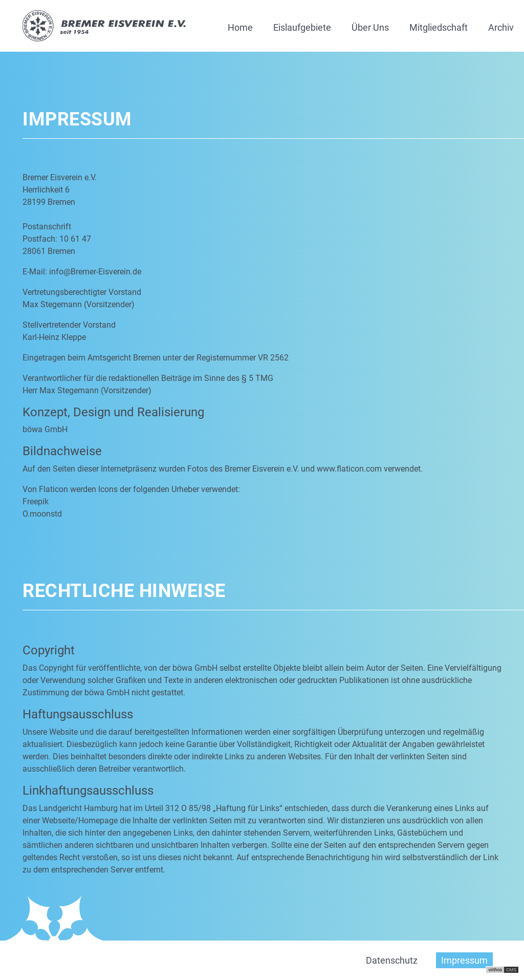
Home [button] (240, 27)
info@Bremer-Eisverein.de (95, 272)
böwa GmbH (45, 429)
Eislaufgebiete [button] (302, 27)
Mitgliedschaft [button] (439, 27)
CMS (511, 970)
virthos (495, 970)
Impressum (464, 960)
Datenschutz (392, 960)
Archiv (501, 27)
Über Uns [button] (370, 27)
